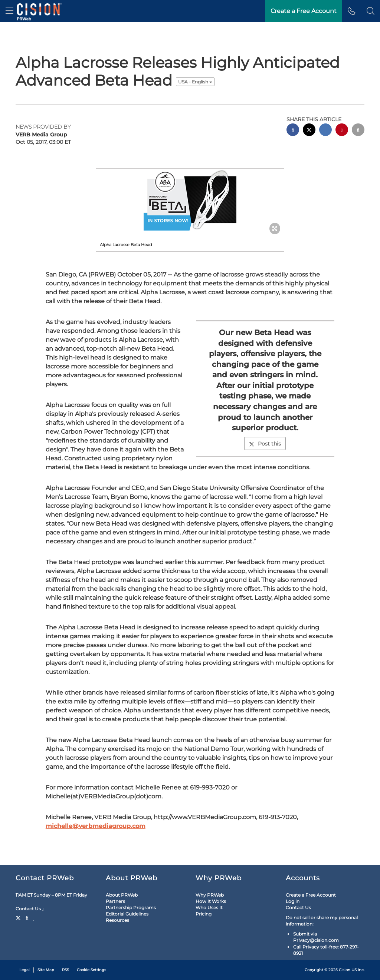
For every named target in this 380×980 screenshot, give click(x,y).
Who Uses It (209, 908)
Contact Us (30, 909)
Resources (117, 920)
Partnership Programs (131, 908)
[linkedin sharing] (325, 131)
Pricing (204, 914)
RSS (65, 970)
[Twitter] (19, 917)
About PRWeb (122, 895)
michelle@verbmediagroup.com (96, 826)
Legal (24, 970)
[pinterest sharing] (342, 131)
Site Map (46, 970)
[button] (371, 11)
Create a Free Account (311, 895)
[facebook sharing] (293, 131)
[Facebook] (27, 917)
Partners (115, 901)
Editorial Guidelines (127, 914)
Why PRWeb (210, 895)
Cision (345, 970)
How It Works (211, 901)
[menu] (9, 11)
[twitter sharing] (309, 131)
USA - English (195, 82)
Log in (293, 901)
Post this (265, 444)
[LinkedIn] (34, 917)
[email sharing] (358, 131)
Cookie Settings (91, 970)
